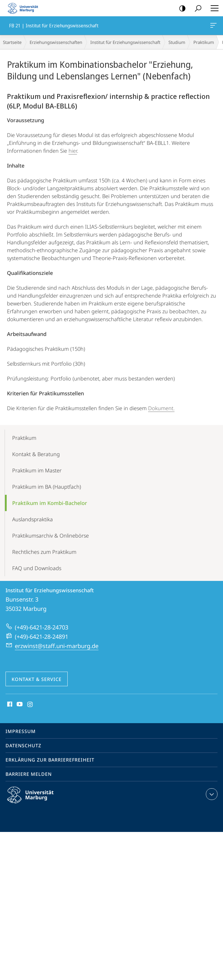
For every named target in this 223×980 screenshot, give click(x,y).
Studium (177, 42)
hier (73, 151)
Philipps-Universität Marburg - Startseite (25, 8)
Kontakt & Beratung (36, 454)
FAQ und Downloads (37, 568)
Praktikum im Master (37, 470)
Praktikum (204, 42)
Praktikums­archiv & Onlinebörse (51, 536)
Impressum (21, 731)
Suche (196, 9)
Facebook (9, 705)
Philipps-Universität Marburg (35, 800)
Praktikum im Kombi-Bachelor (50, 503)
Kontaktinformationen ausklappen (211, 794)
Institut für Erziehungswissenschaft (125, 42)
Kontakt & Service (37, 679)
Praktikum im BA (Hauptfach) (47, 487)
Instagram (30, 705)
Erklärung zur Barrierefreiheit (50, 760)
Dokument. (161, 408)
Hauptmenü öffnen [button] (213, 8)
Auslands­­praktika (33, 519)
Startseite (12, 42)
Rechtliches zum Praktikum (44, 552)
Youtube (19, 705)
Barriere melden (29, 774)
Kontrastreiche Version (180, 9)
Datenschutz (23, 746)
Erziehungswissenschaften (56, 42)
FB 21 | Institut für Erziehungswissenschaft (213, 26)
